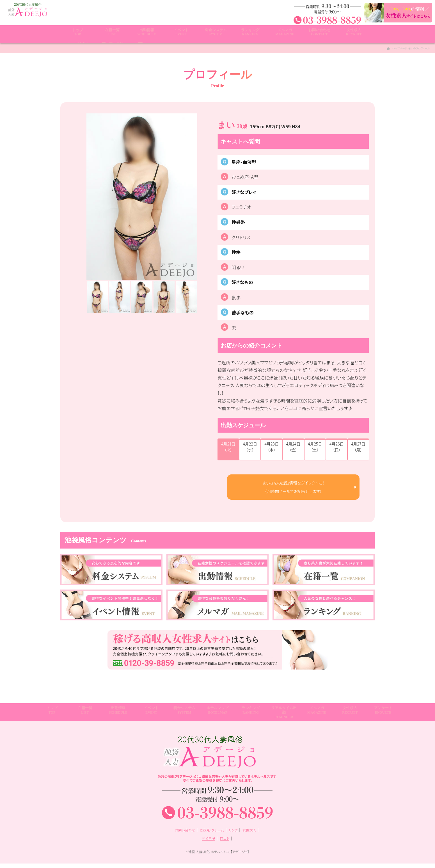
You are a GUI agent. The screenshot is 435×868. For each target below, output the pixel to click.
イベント (181, 34)
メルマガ (285, 34)
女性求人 (354, 34)
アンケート (383, 717)
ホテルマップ (217, 717)
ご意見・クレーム (212, 834)
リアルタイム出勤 (284, 719)
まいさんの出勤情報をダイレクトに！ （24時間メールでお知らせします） (293, 489)
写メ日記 (208, 842)
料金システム (216, 34)
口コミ (225, 842)
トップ (78, 34)
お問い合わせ (319, 34)
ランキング (250, 34)
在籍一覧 (112, 34)
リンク (235, 834)
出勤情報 (147, 34)
